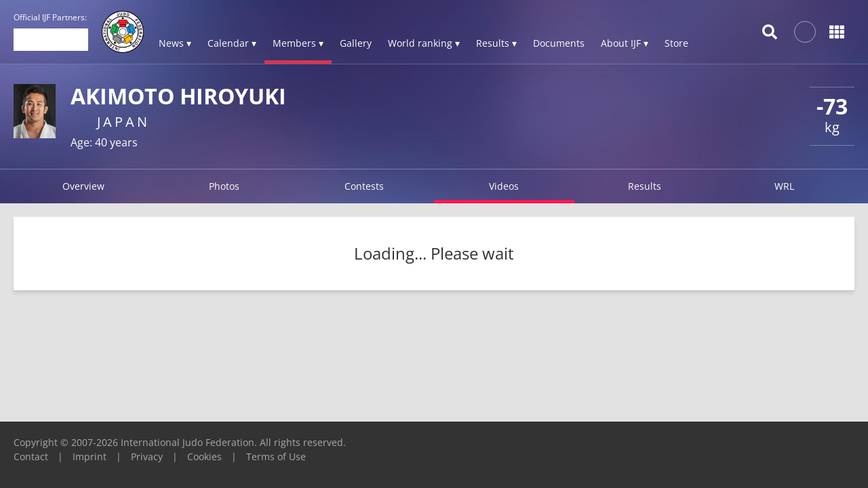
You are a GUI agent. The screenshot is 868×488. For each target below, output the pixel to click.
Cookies (204, 456)
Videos (504, 186)
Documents (559, 43)
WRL (784, 186)
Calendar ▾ (232, 43)
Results (645, 186)
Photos (224, 186)
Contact (31, 456)
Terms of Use (276, 456)
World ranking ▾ (424, 43)
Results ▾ (496, 43)
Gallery (356, 43)
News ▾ (175, 43)
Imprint (90, 456)
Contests (364, 186)
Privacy (147, 456)
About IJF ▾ (625, 43)
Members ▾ (298, 43)
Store (676, 43)
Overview (83, 186)
